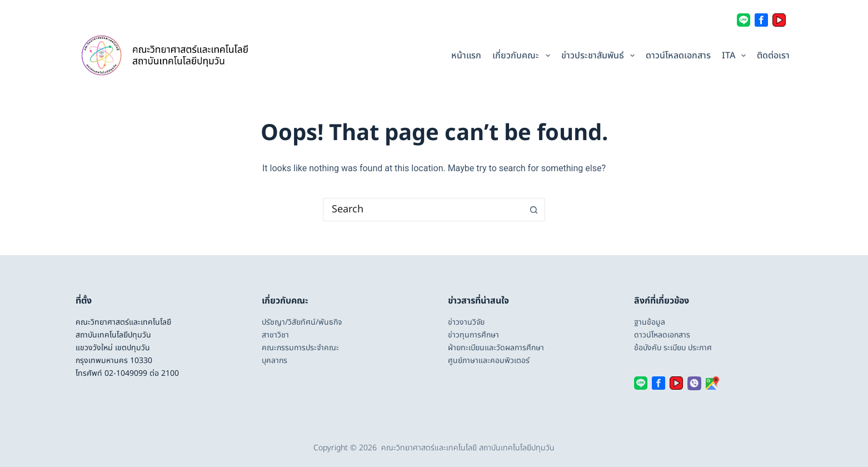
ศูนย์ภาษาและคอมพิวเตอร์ (489, 361)
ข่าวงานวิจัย (466, 322)
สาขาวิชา (275, 335)
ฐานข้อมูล (650, 322)
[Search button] (534, 210)
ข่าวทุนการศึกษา (473, 335)
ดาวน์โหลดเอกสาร (678, 56)
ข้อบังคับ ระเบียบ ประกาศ (673, 348)
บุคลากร (275, 361)
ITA (735, 56)
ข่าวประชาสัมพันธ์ (599, 56)
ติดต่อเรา (773, 56)
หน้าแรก (466, 56)
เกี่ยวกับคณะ (522, 56)
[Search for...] (423, 210)
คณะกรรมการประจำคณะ (300, 348)
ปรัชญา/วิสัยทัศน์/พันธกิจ (302, 322)
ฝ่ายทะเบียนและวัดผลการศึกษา (496, 348)
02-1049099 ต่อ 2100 (142, 373)
